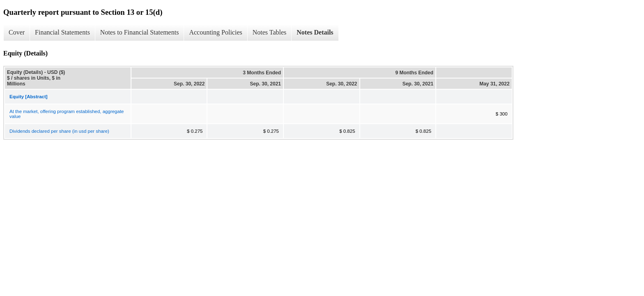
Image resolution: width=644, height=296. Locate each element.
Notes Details (315, 32)
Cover (17, 32)
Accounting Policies (215, 32)
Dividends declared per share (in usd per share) (59, 131)
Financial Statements (62, 32)
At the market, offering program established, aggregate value (67, 114)
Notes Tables (270, 32)
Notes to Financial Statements (140, 32)
